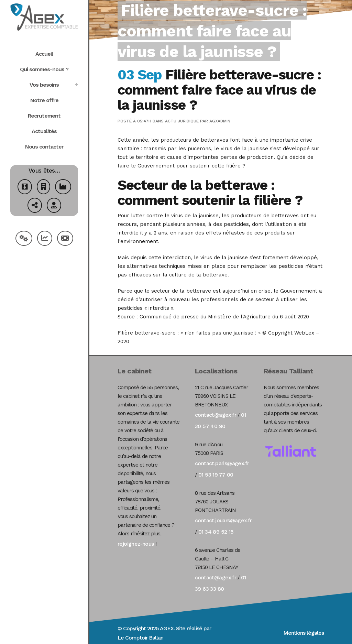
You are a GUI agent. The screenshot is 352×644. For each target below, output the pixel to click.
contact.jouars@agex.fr (223, 520)
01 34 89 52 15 (216, 532)
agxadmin (220, 121)
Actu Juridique (182, 121)
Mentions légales (304, 633)
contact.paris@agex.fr (222, 463)
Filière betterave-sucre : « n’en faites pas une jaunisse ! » (189, 333)
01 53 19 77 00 (216, 475)
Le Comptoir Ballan (140, 638)
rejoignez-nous (136, 544)
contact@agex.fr (216, 415)
